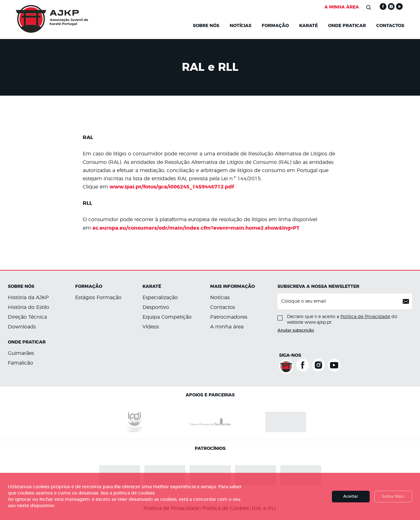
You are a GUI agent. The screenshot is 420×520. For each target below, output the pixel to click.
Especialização (160, 298)
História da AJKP (28, 298)
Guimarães (21, 353)
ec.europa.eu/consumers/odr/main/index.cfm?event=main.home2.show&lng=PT (196, 228)
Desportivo (156, 307)
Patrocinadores (229, 317)
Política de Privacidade (365, 317)
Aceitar (351, 497)
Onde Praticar (347, 26)
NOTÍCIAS (241, 26)
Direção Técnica (27, 317)
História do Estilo (28, 307)
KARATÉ (308, 26)
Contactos (390, 26)
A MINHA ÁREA (342, 7)
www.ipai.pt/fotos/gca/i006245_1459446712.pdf (172, 187)
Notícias (220, 298)
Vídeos (151, 327)
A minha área (227, 327)
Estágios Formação (98, 298)
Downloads (22, 327)
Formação (275, 26)
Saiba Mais (393, 497)
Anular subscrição (296, 330)
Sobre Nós (206, 26)
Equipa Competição (167, 317)
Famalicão (20, 363)
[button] (406, 301)
